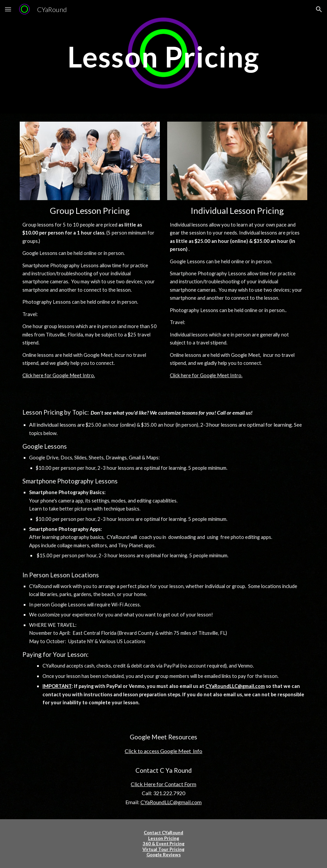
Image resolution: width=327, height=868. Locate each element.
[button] (8, 9)
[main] (163, 57)
